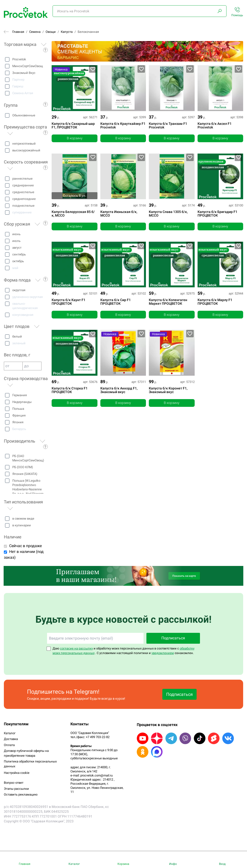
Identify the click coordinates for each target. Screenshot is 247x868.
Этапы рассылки (16, 789)
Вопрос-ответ (14, 783)
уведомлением (163, 653)
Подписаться (173, 638)
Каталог (10, 733)
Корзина (123, 864)
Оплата (9, 745)
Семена (35, 32)
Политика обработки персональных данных (30, 764)
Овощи (51, 32)
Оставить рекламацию (21, 794)
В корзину (75, 138)
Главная (18, 32)
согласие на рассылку (76, 648)
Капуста (67, 32)
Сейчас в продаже (25, 546)
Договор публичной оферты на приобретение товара (26, 753)
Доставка (11, 739)
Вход (222, 864)
